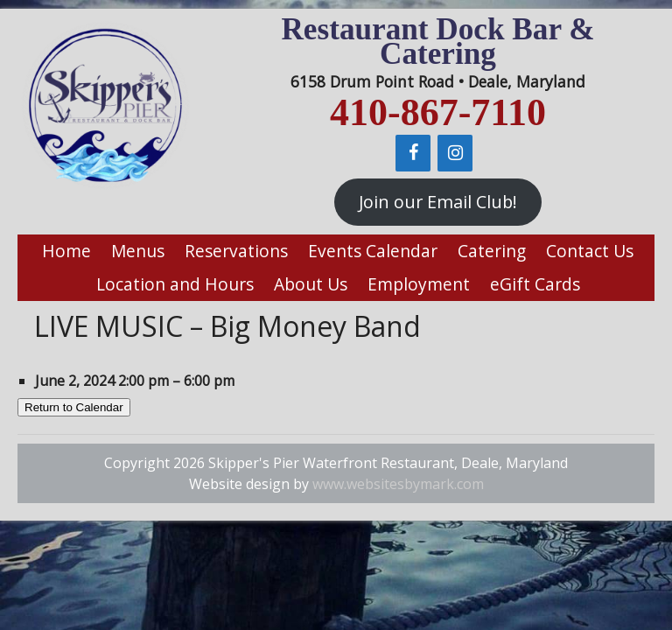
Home (66, 251)
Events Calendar (373, 251)
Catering (492, 251)
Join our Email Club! (438, 202)
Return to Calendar (74, 407)
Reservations (236, 251)
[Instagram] (455, 153)
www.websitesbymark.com (398, 484)
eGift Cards (535, 284)
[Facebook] (413, 153)
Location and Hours (175, 284)
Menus (138, 251)
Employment (419, 284)
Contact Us (590, 251)
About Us (311, 284)
